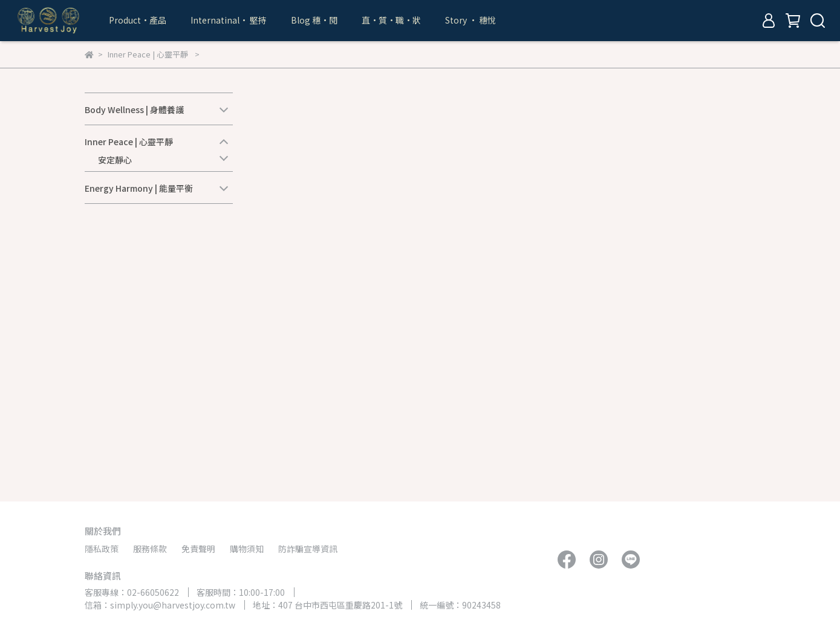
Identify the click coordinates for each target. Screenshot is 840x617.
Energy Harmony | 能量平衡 (139, 188)
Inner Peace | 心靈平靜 (129, 142)
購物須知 (247, 549)
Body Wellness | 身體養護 (134, 109)
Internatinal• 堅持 (229, 20)
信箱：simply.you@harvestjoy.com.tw (160, 605)
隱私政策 (102, 549)
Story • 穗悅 (470, 20)
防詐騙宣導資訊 (308, 549)
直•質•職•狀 (391, 20)
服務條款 (150, 549)
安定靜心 (115, 160)
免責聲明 (198, 549)
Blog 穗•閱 (314, 20)
